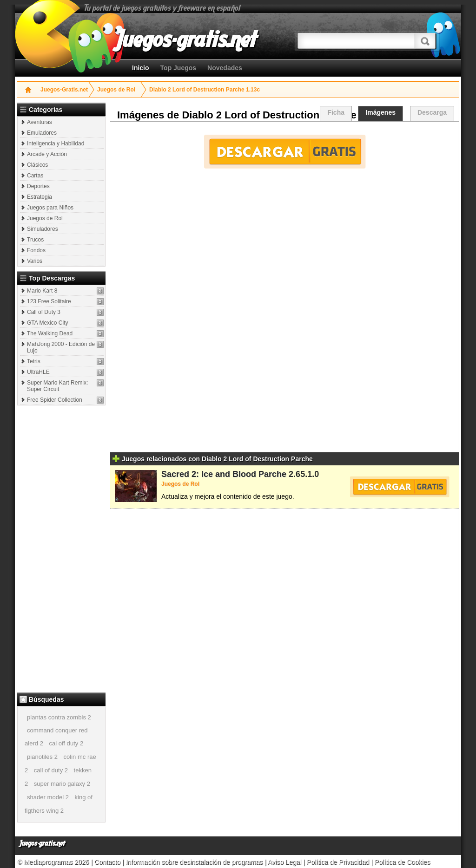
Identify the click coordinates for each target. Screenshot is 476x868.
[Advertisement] (62, 548)
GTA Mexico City (47, 323)
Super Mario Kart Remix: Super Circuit (57, 386)
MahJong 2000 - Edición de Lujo (61, 347)
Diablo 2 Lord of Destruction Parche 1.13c (205, 90)
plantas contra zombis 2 (59, 717)
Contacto (108, 862)
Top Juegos (178, 68)
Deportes (38, 186)
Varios (35, 261)
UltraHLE (38, 372)
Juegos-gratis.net (42, 844)
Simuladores (43, 229)
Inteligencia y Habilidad (56, 144)
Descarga (432, 112)
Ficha (336, 112)
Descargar (285, 152)
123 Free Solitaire (49, 301)
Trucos (35, 240)
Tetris (34, 361)
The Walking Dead (50, 333)
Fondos (36, 250)
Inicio (141, 68)
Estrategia (40, 197)
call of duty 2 (51, 770)
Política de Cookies (402, 862)
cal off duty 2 (66, 743)
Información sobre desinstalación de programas (195, 862)
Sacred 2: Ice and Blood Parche (224, 474)
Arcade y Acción (47, 154)
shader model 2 (48, 797)
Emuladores (42, 133)
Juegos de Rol (116, 90)
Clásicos (37, 165)
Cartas (35, 176)
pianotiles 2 (42, 757)
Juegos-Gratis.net (64, 90)
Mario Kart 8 (42, 291)
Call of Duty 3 (44, 312)
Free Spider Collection (55, 400)
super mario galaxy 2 (62, 784)
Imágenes (380, 112)
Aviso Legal (284, 862)
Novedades (225, 68)
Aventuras (40, 122)
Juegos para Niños (50, 208)
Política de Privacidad (338, 862)
